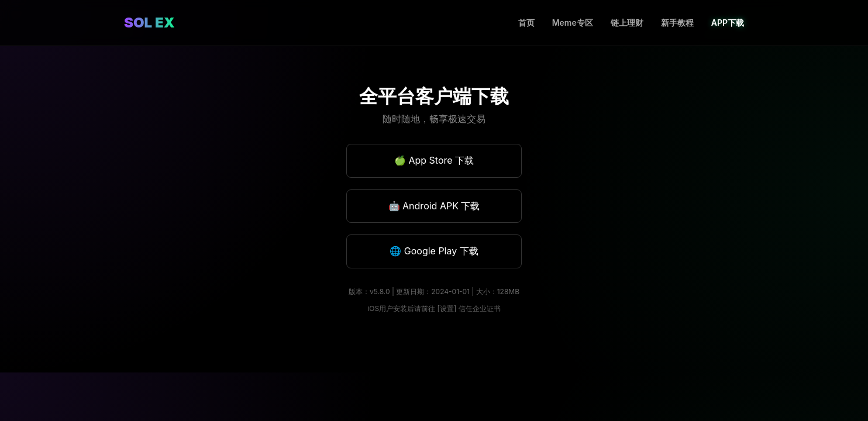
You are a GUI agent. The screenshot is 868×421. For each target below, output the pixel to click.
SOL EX (149, 23)
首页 (526, 23)
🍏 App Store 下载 (434, 160)
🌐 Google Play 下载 (434, 251)
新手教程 (677, 23)
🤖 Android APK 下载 (434, 206)
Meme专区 (573, 23)
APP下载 (728, 23)
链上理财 (627, 23)
